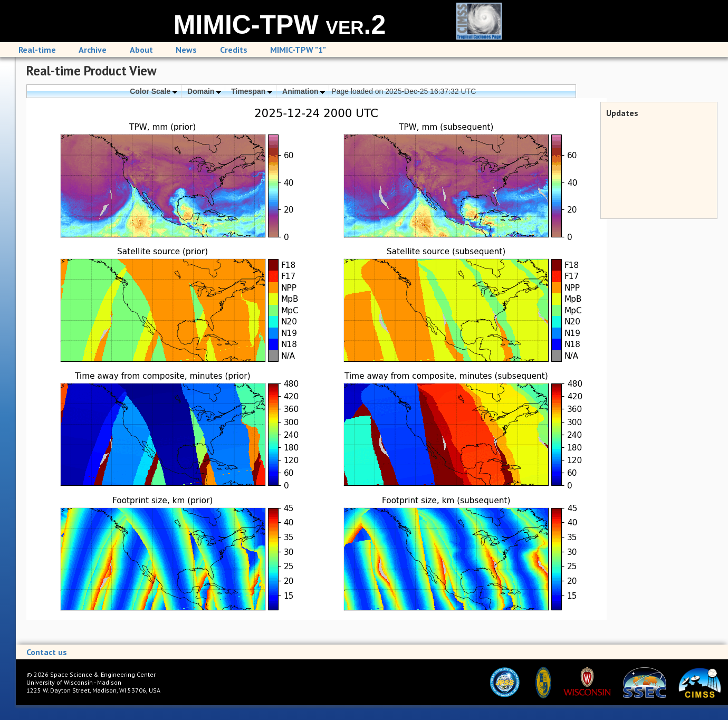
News (186, 50)
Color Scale (154, 91)
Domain (204, 91)
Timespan (252, 91)
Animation (304, 91)
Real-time (37, 50)
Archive (93, 50)
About (141, 50)
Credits (234, 50)
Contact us (47, 652)
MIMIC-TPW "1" (298, 50)
